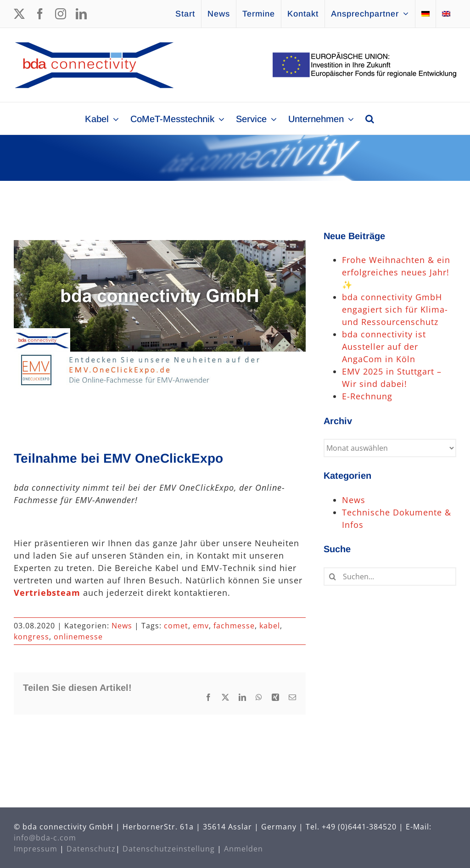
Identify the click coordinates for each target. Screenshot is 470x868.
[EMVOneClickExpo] (160, 327)
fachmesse (234, 626)
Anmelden (243, 849)
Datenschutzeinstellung (169, 849)
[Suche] (333, 577)
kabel (270, 626)
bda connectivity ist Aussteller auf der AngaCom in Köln (384, 347)
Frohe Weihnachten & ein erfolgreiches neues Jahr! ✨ (396, 272)
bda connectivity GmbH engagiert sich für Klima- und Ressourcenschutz (395, 309)
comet (176, 626)
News (122, 626)
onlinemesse (78, 637)
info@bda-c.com (45, 838)
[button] (370, 118)
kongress (31, 637)
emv (201, 626)
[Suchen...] (390, 577)
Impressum (36, 849)
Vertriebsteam (47, 593)
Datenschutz (91, 849)
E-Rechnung (367, 396)
